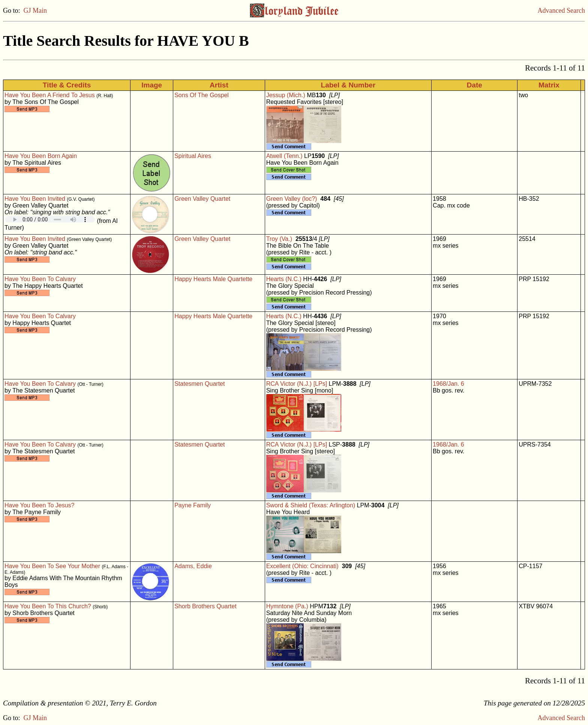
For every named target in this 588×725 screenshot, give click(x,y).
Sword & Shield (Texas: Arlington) (311, 505)
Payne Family (193, 505)
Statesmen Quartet (199, 384)
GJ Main (35, 11)
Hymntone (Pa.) (287, 606)
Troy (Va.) (279, 239)
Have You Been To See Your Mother (52, 566)
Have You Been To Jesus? (40, 505)
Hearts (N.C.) (284, 279)
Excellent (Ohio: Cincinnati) (302, 566)
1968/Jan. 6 (448, 384)
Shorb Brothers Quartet (205, 606)
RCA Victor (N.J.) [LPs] (297, 384)
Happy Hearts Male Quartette (213, 279)
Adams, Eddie (193, 566)
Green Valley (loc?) (292, 199)
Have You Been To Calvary (40, 279)
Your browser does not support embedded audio (50, 219)
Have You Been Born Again (41, 156)
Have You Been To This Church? (48, 606)
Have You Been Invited (35, 199)
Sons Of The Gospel (202, 95)
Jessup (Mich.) (286, 95)
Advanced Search (561, 11)
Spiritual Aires (193, 156)
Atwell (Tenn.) (284, 156)
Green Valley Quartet (202, 199)
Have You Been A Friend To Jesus (50, 95)
